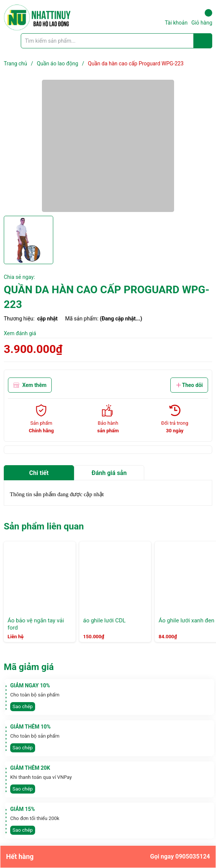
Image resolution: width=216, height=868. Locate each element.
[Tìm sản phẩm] (116, 41)
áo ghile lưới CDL (104, 620)
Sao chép (23, 706)
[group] (108, 146)
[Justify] (203, 41)
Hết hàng (108, 857)
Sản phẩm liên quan (44, 526)
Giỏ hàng (202, 17)
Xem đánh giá (20, 333)
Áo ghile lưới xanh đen (187, 620)
